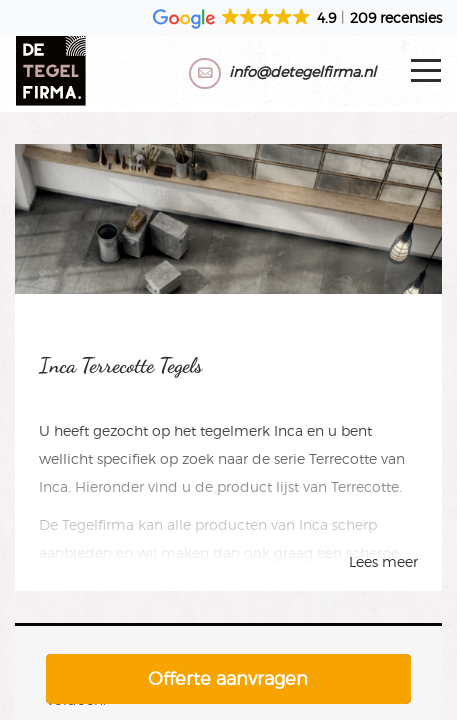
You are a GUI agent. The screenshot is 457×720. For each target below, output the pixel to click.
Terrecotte (343, 458)
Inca (288, 430)
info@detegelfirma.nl (302, 71)
